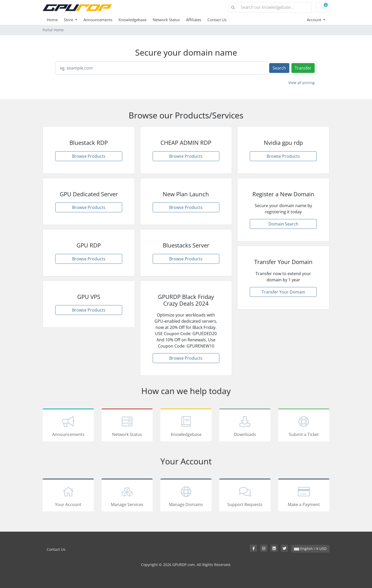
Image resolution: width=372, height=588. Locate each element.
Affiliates (194, 20)
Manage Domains (186, 496)
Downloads (245, 426)
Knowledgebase (133, 20)
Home (52, 20)
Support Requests (245, 496)
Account (315, 20)
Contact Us (217, 20)
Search (279, 68)
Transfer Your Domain (283, 292)
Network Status (166, 20)
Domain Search (283, 224)
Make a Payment (304, 496)
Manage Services (127, 496)
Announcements (98, 20)
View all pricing (301, 83)
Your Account (68, 496)
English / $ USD (310, 549)
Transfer (303, 68)
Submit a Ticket (304, 426)
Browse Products (89, 156)
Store (69, 20)
